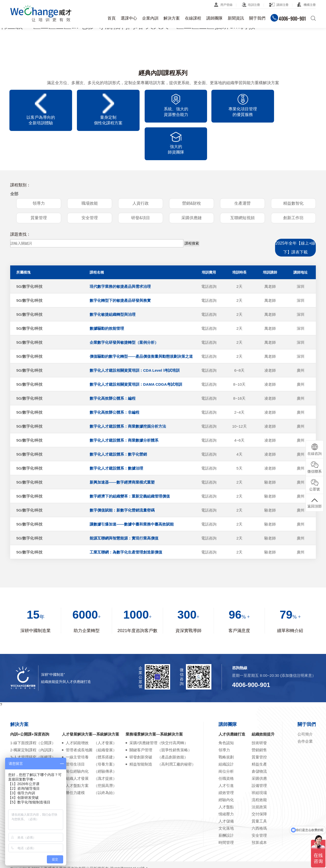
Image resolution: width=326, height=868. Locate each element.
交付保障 (259, 785)
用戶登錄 (226, 5)
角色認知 (226, 714)
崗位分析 (226, 743)
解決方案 (172, 18)
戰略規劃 (226, 728)
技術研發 (259, 714)
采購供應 (259, 750)
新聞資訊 (236, 18)
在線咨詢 (315, 450)
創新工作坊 (293, 189)
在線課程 (193, 18)
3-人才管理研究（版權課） (33, 728)
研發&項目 (141, 189)
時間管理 (226, 814)
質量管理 (39, 189)
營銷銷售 (259, 721)
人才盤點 (226, 778)
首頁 (112, 18)
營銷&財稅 (192, 175)
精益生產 (259, 735)
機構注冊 (310, 5)
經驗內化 (226, 771)
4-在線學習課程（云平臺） (33, 735)
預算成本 (259, 814)
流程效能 (259, 771)
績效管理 (226, 764)
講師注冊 (282, 5)
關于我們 (257, 18)
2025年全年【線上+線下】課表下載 (296, 219)
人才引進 (226, 757)
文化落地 (226, 799)
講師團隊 (214, 18)
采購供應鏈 (192, 189)
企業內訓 (150, 18)
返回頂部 (315, 503)
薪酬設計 (226, 807)
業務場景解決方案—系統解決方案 (154, 705)
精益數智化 (293, 175)
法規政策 (259, 778)
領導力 (39, 175)
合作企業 (305, 713)
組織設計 (226, 735)
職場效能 (90, 175)
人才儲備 (226, 792)
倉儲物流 (259, 743)
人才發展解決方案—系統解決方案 (91, 705)
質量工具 (259, 792)
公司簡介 (305, 705)
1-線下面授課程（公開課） (33, 714)
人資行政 (141, 175)
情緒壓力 (226, 785)
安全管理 (90, 189)
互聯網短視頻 (242, 189)
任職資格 (226, 750)
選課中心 (129, 18)
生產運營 (242, 175)
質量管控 (259, 728)
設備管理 (259, 757)
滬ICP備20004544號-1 (129, 840)
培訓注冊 (254, 5)
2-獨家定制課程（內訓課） (33, 721)
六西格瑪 (259, 799)
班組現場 (259, 764)
